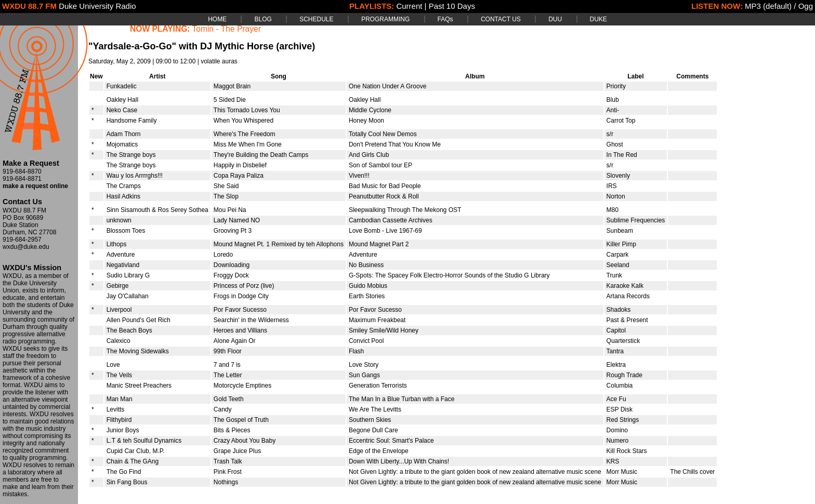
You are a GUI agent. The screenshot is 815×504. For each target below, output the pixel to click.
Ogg (806, 6)
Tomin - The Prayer (227, 29)
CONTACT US (501, 19)
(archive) (295, 46)
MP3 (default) (768, 6)
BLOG (263, 19)
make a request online (35, 186)
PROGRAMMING (385, 19)
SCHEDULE (316, 19)
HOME (217, 19)
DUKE (599, 19)
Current (409, 6)
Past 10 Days (452, 6)
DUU (555, 19)
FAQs (445, 19)
